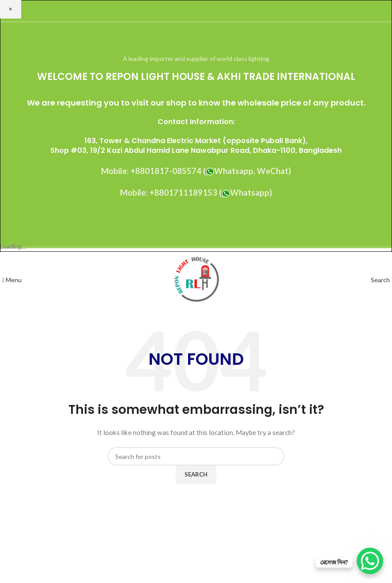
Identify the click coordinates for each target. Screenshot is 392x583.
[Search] (380, 280)
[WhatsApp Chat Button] (370, 561)
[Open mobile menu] (12, 280)
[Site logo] (196, 279)
